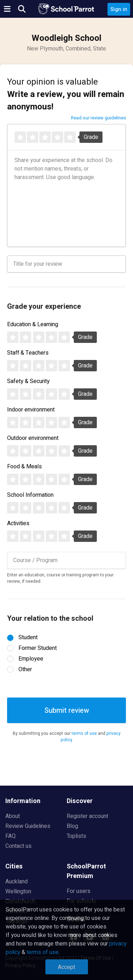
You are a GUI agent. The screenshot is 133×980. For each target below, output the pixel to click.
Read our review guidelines (98, 118)
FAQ (10, 836)
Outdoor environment (33, 438)
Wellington (18, 892)
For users (79, 891)
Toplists (76, 836)
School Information (30, 495)
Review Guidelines (28, 826)
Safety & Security (28, 381)
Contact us (18, 846)
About (13, 816)
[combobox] (66, 560)
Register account (87, 816)
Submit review (67, 710)
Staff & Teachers (28, 353)
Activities (18, 523)
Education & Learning (33, 324)
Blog (72, 826)
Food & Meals (24, 467)
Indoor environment (31, 410)
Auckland (16, 882)
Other (25, 669)
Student (28, 637)
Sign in (119, 9)
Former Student (38, 648)
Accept (66, 967)
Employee (31, 659)
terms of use (84, 733)
